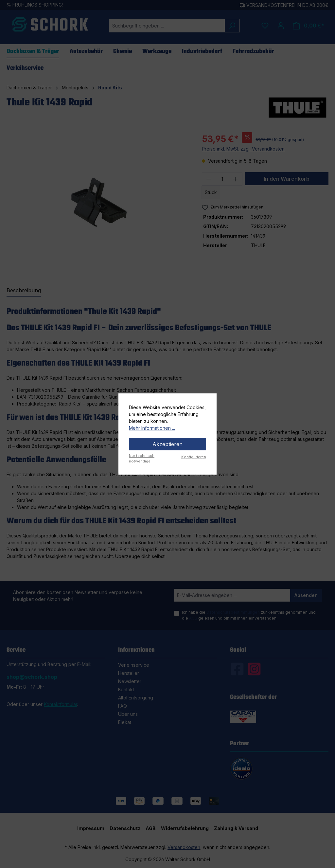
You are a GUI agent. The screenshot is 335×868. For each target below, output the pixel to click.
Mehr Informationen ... (152, 428)
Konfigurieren (194, 457)
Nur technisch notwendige (142, 458)
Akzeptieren (167, 444)
